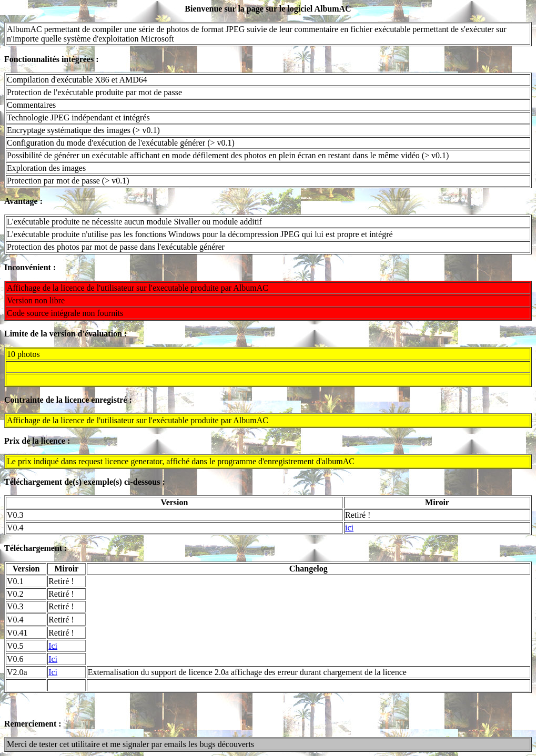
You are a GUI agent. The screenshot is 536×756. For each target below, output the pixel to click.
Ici (53, 646)
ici (349, 528)
